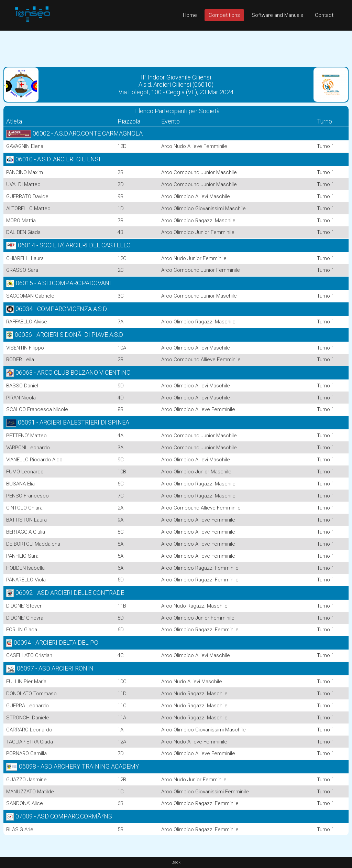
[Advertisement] (176, 46)
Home (190, 15)
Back (176, 862)
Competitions (224, 15)
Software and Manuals (277, 15)
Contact (324, 15)
